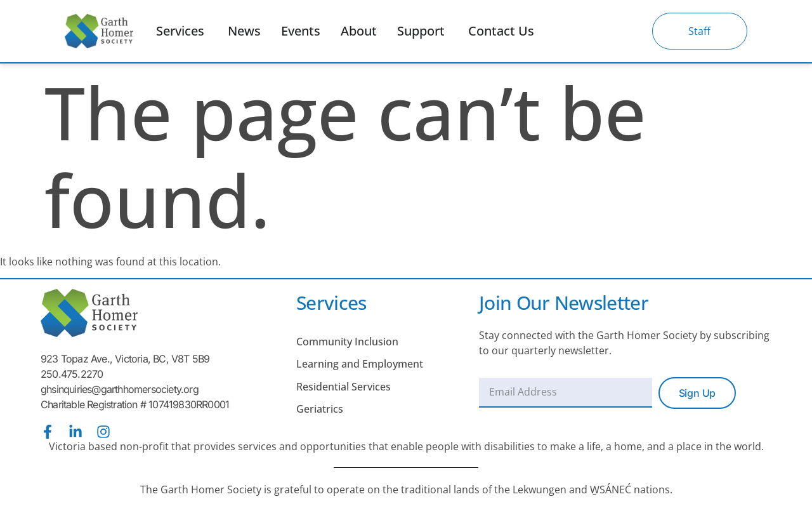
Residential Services (344, 387)
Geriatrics (320, 409)
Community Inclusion (347, 342)
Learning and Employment (360, 364)
